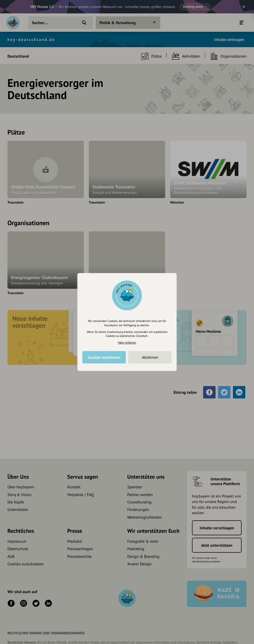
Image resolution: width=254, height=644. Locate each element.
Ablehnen (150, 357)
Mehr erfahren (127, 342)
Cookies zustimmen (104, 357)
